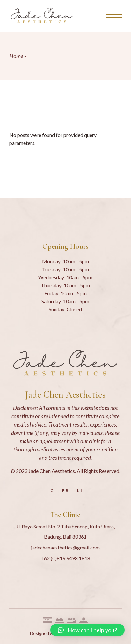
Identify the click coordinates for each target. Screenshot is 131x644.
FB (66, 491)
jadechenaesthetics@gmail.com (65, 547)
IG (51, 491)
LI (80, 491)
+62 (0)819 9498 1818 (65, 558)
